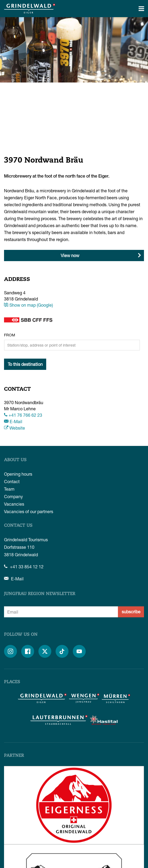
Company (13, 496)
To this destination (25, 364)
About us (15, 460)
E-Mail (13, 421)
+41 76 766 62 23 (23, 415)
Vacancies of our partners (29, 511)
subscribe (131, 612)
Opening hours (18, 474)
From (10, 335)
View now (70, 255)
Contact (12, 481)
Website (15, 428)
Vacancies (14, 504)
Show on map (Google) (28, 305)
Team (9, 489)
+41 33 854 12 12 (24, 567)
